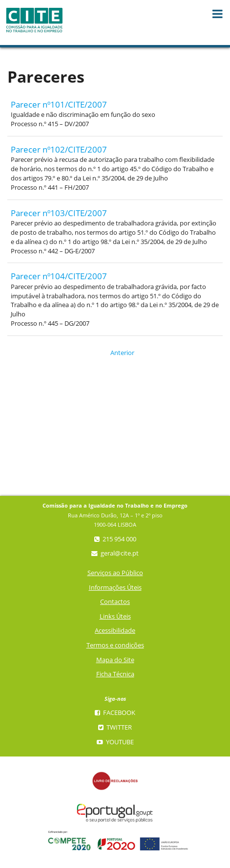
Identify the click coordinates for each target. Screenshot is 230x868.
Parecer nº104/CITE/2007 (59, 276)
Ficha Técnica (115, 674)
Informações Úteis (115, 588)
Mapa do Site (115, 660)
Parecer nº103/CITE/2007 (59, 213)
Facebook (115, 713)
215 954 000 (115, 539)
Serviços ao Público (115, 573)
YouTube (115, 742)
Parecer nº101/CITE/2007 (59, 104)
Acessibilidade (115, 631)
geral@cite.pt (115, 553)
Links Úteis (115, 616)
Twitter (115, 727)
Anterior (116, 353)
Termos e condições (115, 645)
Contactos (115, 602)
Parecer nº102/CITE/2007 (59, 149)
